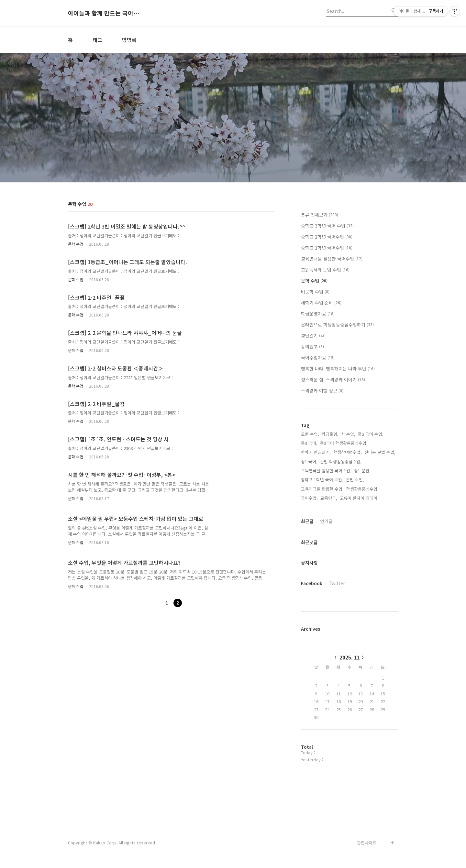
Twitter (337, 583)
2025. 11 (350, 657)
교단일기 (312, 336)
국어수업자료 (318, 358)
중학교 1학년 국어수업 (327, 248)
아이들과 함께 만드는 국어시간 (104, 13)
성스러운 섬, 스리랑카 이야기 (333, 380)
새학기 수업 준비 (321, 303)
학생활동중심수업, (362, 489)
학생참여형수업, (348, 452)
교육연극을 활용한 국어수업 (332, 259)
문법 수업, (355, 480)
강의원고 (312, 347)
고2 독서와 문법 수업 (325, 270)
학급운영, (330, 434)
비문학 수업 (315, 292)
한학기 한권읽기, (316, 452)
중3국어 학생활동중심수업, (344, 443)
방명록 (129, 40)
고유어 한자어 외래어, (359, 498)
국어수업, (309, 498)
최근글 (307, 521)
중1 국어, (309, 461)
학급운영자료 (318, 314)
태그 (97, 40)
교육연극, (329, 498)
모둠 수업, (310, 434)
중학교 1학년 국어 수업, (322, 480)
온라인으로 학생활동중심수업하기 (337, 325)
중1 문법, (362, 471)
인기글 (326, 521)
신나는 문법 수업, (380, 452)
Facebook (312, 583)
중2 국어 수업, (371, 434)
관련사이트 (367, 843)
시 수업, (348, 434)
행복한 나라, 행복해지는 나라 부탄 (338, 369)
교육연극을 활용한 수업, (322, 489)
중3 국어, (309, 443)
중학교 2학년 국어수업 (327, 237)
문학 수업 (76, 244)
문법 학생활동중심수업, (341, 461)
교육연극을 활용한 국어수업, (326, 471)
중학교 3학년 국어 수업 (327, 226)
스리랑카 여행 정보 (322, 391)
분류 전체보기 (320, 215)
